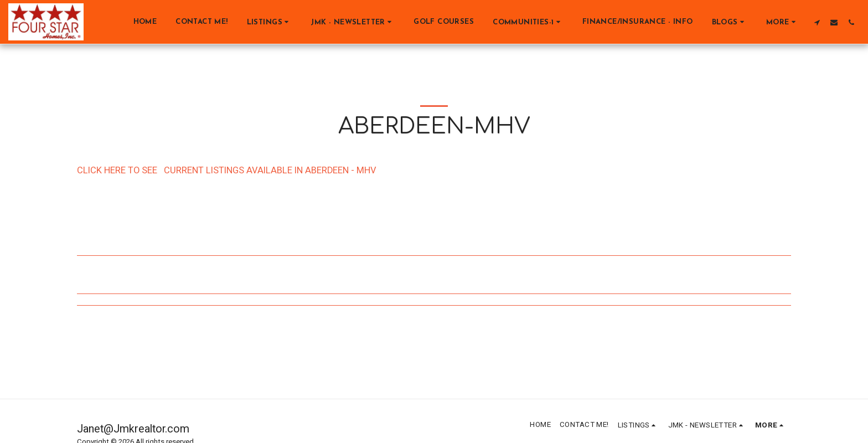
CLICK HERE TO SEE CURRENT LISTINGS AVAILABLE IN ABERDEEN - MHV (227, 171)
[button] (270, 22)
